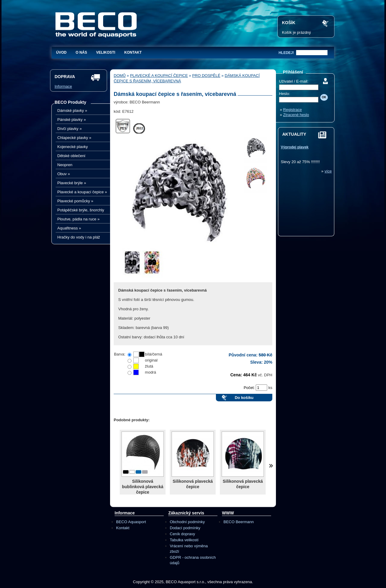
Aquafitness (69, 228)
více (328, 171)
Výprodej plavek (295, 147)
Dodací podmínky (185, 528)
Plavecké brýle (72, 183)
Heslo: (285, 94)
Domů (120, 76)
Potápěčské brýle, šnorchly (81, 210)
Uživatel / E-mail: (294, 81)
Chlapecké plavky (74, 138)
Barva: (120, 354)
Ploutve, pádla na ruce (78, 219)
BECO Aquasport (131, 522)
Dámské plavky (72, 111)
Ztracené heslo (296, 115)
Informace (63, 86)
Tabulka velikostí (184, 540)
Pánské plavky (72, 120)
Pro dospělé (206, 76)
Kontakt (133, 52)
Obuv (64, 174)
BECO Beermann (239, 522)
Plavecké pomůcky (75, 201)
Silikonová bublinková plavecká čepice (143, 487)
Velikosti (106, 52)
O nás (81, 52)
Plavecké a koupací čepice (82, 192)
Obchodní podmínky (187, 522)
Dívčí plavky (70, 129)
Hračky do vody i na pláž (79, 237)
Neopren (65, 165)
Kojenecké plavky (73, 147)
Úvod (61, 52)
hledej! (286, 53)
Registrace (293, 110)
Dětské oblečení (71, 156)
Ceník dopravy (182, 534)
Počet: (250, 388)
